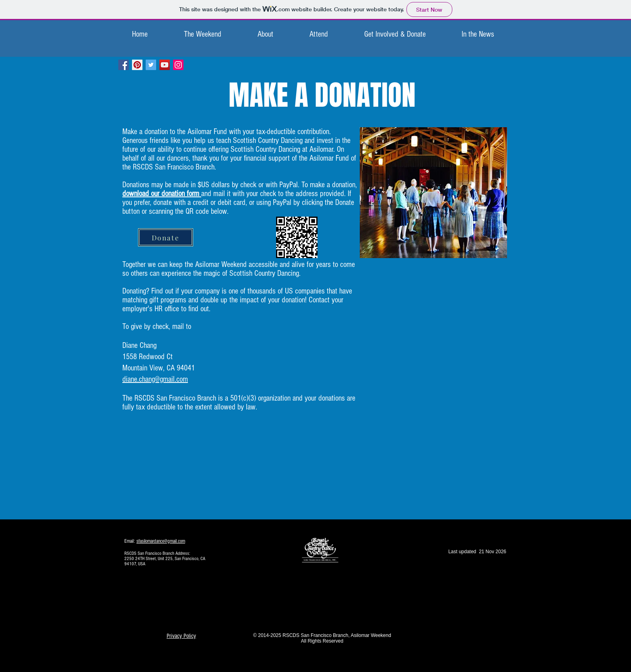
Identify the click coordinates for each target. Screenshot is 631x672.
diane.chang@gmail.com (155, 379)
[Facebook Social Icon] (124, 65)
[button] (203, 34)
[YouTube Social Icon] (165, 65)
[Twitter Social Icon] (151, 65)
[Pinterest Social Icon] (137, 65)
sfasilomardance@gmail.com (161, 541)
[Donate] (166, 237)
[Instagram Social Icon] (178, 65)
